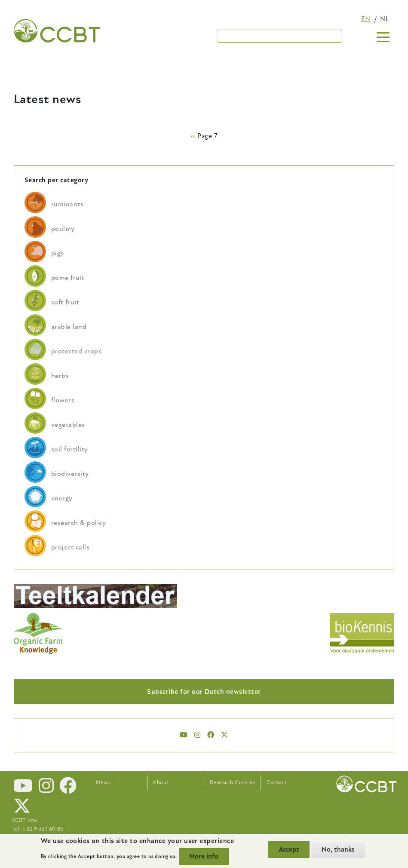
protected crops (76, 351)
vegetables (68, 425)
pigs (58, 253)
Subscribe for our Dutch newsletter (204, 692)
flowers (63, 400)
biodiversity (70, 474)
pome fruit (68, 278)
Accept (289, 850)
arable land (69, 327)
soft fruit (65, 302)
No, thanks (338, 850)
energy (62, 498)
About (161, 782)
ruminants (67, 204)
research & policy (78, 523)
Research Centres (233, 782)
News (103, 782)
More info (204, 856)
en (366, 19)
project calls (70, 547)
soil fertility (70, 449)
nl (385, 19)
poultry (63, 229)
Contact (277, 782)
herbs (60, 376)
